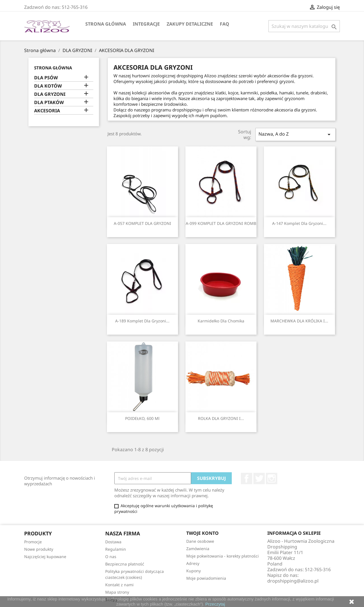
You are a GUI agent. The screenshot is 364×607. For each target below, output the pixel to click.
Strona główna (106, 24)
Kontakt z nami (119, 585)
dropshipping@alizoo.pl (293, 581)
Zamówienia (198, 549)
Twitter (259, 478)
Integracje (146, 24)
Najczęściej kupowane (45, 557)
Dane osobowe (200, 541)
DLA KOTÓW (48, 86)
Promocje (33, 542)
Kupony (194, 571)
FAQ (225, 24)
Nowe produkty (39, 549)
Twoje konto (202, 533)
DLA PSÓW (46, 78)
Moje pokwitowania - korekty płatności (223, 556)
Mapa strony (117, 592)
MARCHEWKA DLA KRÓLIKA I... (299, 321)
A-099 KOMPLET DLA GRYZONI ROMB (221, 223)
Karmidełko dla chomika (221, 321)
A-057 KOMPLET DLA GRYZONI (142, 223)
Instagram (272, 478)
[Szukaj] (304, 26)
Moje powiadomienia (206, 578)
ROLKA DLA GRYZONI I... (221, 418)
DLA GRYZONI (50, 94)
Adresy (193, 563)
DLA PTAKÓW (49, 102)
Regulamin (116, 549)
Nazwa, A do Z (295, 134)
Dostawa (113, 542)
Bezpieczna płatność (125, 564)
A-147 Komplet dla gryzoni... (299, 223)
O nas (111, 557)
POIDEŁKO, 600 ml (142, 418)
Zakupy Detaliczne (190, 24)
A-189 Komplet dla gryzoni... (142, 321)
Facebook (247, 478)
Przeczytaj (215, 604)
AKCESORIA (47, 111)
